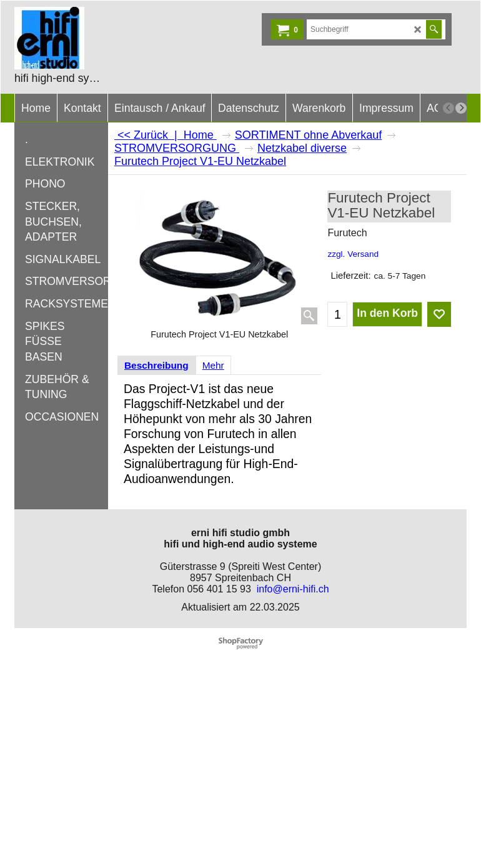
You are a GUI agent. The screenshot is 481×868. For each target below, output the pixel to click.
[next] (461, 108)
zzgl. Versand (353, 254)
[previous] (449, 108)
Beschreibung (156, 365)
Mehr (213, 365)
